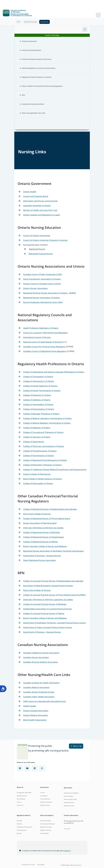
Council (43, 793)
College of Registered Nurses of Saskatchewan (43, 537)
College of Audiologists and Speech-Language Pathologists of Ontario (54, 372)
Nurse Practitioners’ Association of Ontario (42, 279)
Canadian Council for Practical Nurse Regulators (44, 347)
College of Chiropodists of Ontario (38, 377)
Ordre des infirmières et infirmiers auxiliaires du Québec (48, 600)
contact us (67, 851)
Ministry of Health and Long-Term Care (40, 210)
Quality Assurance (69, 806)
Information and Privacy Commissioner (40, 201)
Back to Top (76, 746)
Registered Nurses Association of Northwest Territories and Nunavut (53, 551)
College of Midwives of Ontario (37, 428)
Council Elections (45, 799)
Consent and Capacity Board (36, 196)
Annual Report (21, 799)
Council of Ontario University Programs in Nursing (45, 240)
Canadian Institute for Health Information (41, 683)
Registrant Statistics (46, 827)
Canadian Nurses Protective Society (39, 692)
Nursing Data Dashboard (48, 824)
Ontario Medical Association (36, 715)
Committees (44, 796)
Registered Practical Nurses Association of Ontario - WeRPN (49, 293)
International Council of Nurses (37, 337)
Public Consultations (46, 802)
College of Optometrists (34, 442)
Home (19, 22)
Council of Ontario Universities (37, 236)
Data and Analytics (46, 821)
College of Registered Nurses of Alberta (40, 542)
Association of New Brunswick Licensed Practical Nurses (48, 586)
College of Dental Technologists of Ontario (42, 391)
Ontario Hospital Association (36, 711)
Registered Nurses (37, 249)
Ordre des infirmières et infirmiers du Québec (43, 528)
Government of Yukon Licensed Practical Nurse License (47, 627)
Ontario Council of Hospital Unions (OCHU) (42, 284)
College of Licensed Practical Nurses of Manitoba (45, 604)
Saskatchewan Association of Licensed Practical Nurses (47, 609)
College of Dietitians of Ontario (37, 400)
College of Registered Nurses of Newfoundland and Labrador (50, 509)
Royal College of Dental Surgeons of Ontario (43, 479)
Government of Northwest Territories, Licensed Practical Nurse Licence (54, 623)
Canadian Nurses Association (36, 657)
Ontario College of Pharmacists (37, 474)
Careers (19, 802)
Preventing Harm (22, 830)
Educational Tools (69, 802)
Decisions (20, 824)
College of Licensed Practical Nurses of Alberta (44, 613)
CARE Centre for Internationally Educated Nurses (44, 701)
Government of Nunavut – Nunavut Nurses (42, 556)
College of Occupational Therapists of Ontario (43, 432)
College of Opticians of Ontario (37, 437)
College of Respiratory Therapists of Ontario (42, 465)
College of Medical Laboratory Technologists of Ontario (47, 418)
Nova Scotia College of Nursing (37, 514)
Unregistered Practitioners (25, 827)
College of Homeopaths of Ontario (38, 404)
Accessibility (41, 865)
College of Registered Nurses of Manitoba (41, 532)
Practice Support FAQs (70, 799)
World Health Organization (35, 720)
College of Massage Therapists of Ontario (41, 414)
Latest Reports (45, 833)
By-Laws (19, 833)
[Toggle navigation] (98, 15)
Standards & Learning (30, 22)
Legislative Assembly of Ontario (37, 206)
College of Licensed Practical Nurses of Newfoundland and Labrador (53, 581)
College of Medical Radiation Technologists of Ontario (47, 423)
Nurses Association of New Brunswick (40, 523)
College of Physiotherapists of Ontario (40, 451)
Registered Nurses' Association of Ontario (42, 298)
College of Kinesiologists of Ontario (39, 409)
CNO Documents (45, 805)
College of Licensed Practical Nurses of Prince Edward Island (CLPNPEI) (54, 595)
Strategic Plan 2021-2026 (24, 793)
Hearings (19, 821)
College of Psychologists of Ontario (39, 456)
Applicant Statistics (46, 830)
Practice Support (69, 796)
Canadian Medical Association (36, 687)
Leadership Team (22, 796)
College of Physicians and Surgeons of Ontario (44, 446)
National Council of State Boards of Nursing (42, 342)
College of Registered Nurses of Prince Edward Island (47, 518)
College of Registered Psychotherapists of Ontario (45, 460)
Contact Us (20, 805)
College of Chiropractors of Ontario (39, 381)
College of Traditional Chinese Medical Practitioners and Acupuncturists (55, 469)
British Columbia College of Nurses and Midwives (45, 546)
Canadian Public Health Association (39, 697)
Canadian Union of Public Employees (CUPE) (43, 274)
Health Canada (30, 706)
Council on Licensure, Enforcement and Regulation (45, 333)
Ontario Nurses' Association (35, 288)
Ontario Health (30, 192)
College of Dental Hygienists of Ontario (40, 386)
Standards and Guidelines (71, 793)
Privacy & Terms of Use (29, 865)
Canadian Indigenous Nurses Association (41, 653)
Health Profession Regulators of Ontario (41, 328)
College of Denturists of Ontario (37, 395)
